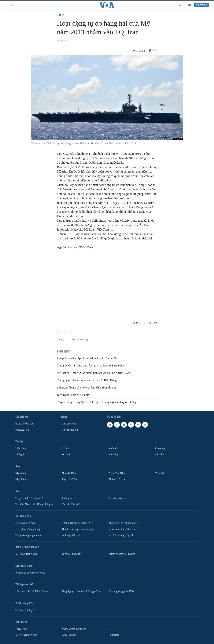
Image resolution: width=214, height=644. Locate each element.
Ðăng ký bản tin (24, 424)
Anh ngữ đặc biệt (71, 535)
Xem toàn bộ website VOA (30, 573)
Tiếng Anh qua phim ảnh (29, 535)
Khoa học (160, 448)
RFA (111, 629)
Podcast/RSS (22, 430)
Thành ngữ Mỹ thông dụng (123, 523)
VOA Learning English (121, 535)
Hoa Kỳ (61, 15)
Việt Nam (21, 448)
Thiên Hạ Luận (117, 479)
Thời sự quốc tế (70, 430)
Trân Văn (160, 473)
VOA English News (26, 635)
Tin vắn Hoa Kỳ (117, 498)
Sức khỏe (160, 455)
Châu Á (66, 448)
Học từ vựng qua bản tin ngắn (78, 529)
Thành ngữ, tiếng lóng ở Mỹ (77, 523)
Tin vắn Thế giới (71, 504)
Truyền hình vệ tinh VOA (29, 498)
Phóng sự (67, 498)
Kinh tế (112, 448)
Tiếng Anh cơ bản (25, 523)
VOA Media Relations (74, 629)
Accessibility (69, 635)
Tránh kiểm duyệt (25, 610)
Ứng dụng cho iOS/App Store (32, 591)
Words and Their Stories (122, 529)
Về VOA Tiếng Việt (26, 554)
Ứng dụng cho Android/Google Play (82, 591)
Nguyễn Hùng (70, 473)
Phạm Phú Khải (117, 473)
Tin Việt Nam (69, 424)
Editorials (114, 635)
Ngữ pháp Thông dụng (28, 529)
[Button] (139, 51)
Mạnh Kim (21, 473)
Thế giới (20, 455)
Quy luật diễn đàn (72, 554)
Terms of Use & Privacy (122, 554)
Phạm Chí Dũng (71, 479)
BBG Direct (22, 629)
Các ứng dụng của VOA (122, 591)
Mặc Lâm (21, 479)
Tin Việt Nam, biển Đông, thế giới (34, 504)
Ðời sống (113, 455)
